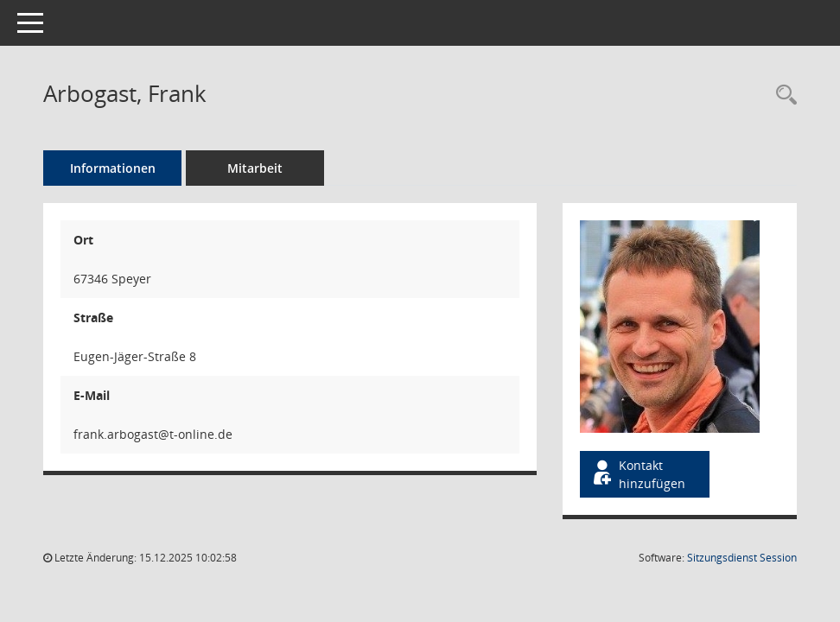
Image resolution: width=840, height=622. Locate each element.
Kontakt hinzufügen (638, 474)
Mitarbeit (255, 168)
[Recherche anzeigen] (782, 95)
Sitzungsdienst (742, 558)
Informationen (113, 168)
